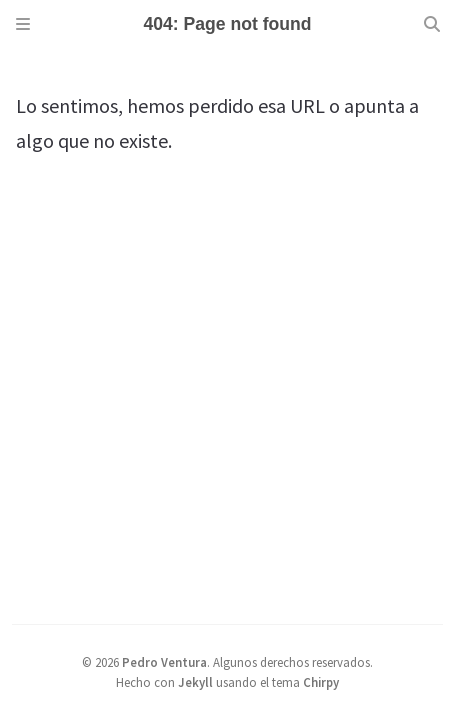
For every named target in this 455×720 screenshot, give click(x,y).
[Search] (432, 24)
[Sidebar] (23, 24)
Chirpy (321, 682)
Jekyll (195, 682)
